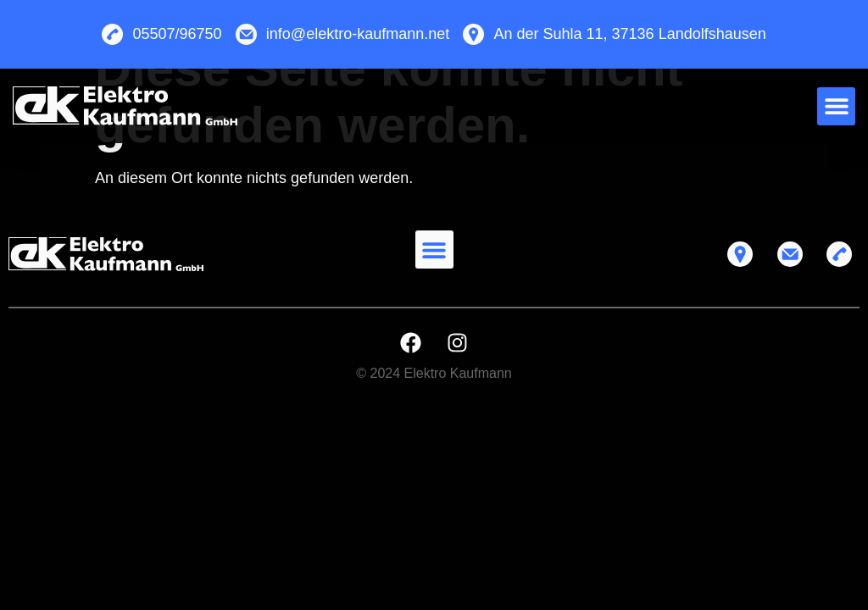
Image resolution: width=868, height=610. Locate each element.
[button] (836, 106)
